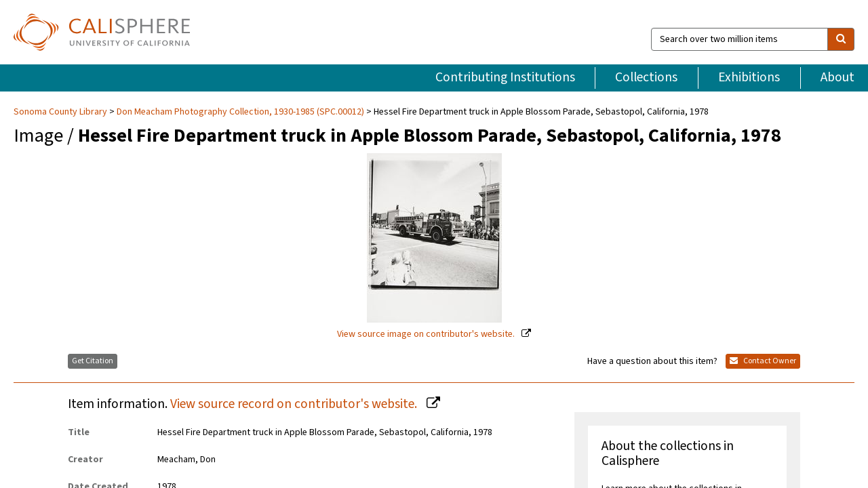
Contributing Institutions (505, 77)
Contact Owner (763, 361)
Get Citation (93, 361)
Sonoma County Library (61, 112)
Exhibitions (749, 77)
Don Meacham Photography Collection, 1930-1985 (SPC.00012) (240, 112)
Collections (646, 77)
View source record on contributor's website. (295, 404)
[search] (841, 39)
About (837, 77)
